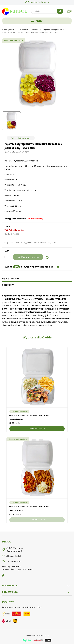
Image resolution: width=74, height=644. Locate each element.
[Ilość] (8, 257)
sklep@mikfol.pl (14, 556)
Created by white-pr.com (39, 635)
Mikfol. (28, 635)
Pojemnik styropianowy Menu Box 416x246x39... (30, 415)
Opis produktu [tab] (10, 278)
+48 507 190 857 (14, 561)
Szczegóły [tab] (8, 285)
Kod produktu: (11, 152)
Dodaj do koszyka (28, 257)
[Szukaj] (47, 11)
